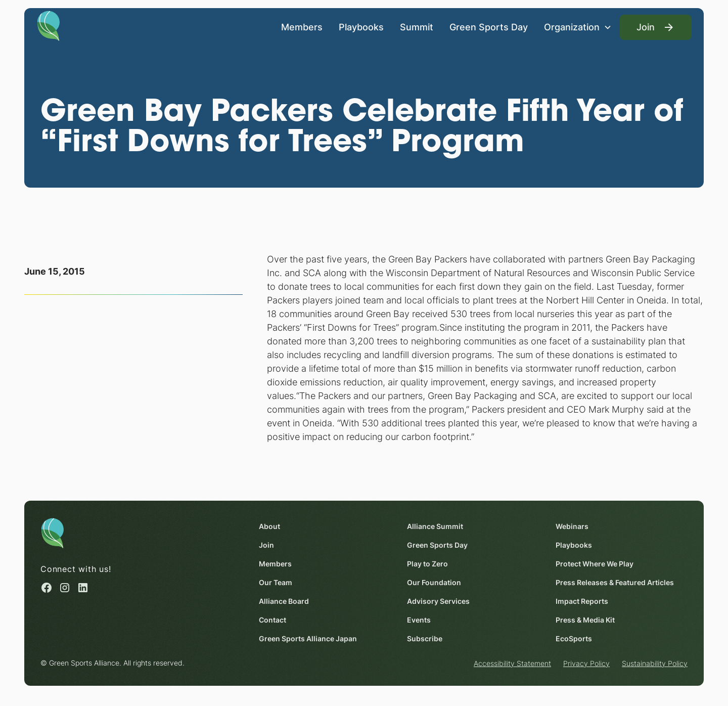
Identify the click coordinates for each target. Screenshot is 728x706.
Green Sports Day (489, 27)
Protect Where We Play (595, 564)
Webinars (572, 526)
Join (266, 545)
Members (302, 27)
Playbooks (361, 27)
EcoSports (574, 638)
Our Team (276, 582)
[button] (578, 27)
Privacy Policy (586, 663)
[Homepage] (49, 25)
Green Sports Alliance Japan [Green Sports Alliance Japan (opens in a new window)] (308, 638)
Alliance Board (284, 601)
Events (419, 620)
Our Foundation (434, 582)
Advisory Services (438, 601)
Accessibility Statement (512, 663)
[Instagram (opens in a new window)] (65, 588)
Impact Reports (582, 601)
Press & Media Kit (585, 620)
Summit (417, 27)
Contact (272, 620)
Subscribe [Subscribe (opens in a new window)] (425, 638)
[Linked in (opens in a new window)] (83, 588)
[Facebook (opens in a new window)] (47, 588)
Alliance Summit (435, 526)
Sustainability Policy (655, 663)
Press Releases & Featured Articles (615, 582)
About (269, 526)
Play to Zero (427, 564)
